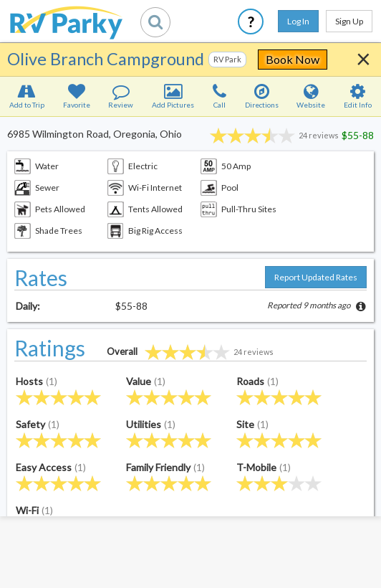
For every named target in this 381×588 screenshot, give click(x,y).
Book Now (293, 59)
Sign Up (349, 21)
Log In (298, 21)
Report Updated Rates (316, 277)
